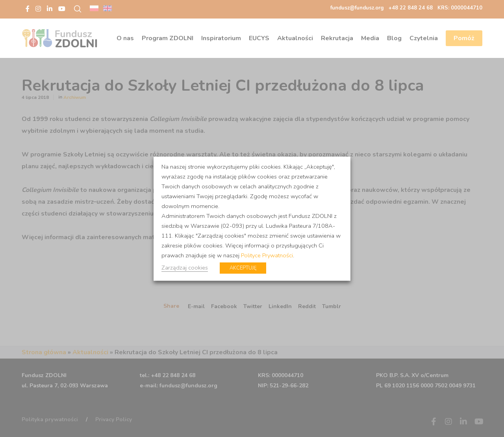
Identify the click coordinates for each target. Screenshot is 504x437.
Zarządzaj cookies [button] (185, 267)
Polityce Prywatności (267, 255)
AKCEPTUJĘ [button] (243, 268)
